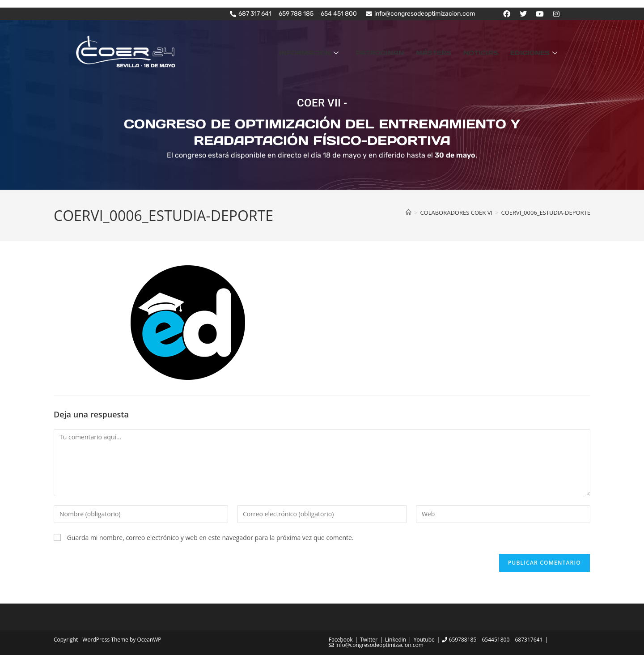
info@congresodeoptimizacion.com (376, 644)
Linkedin (396, 639)
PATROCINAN (400, 52)
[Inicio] (409, 212)
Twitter (369, 639)
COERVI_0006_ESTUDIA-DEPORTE (546, 212)
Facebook (341, 639)
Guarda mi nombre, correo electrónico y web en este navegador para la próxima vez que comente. (210, 537)
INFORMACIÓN (336, 52)
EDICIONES (538, 52)
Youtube (424, 639)
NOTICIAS (489, 52)
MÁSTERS (448, 52)
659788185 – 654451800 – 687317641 (492, 639)
